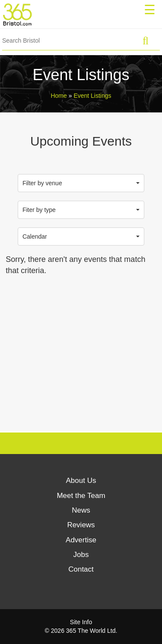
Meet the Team (81, 496)
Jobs (81, 555)
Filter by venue (81, 183)
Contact (81, 569)
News (81, 510)
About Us (81, 481)
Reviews (81, 525)
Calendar (81, 236)
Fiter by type (81, 210)
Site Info (81, 622)
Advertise (81, 540)
